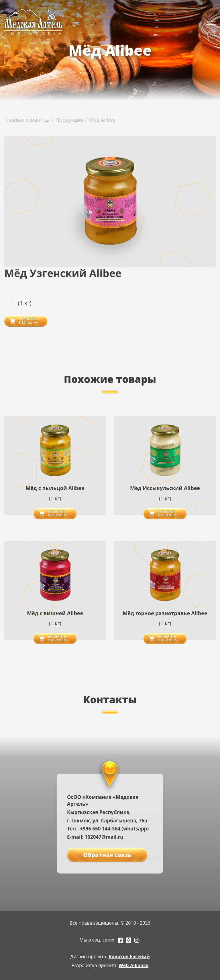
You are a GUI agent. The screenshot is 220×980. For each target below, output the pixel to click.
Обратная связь (107, 855)
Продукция (69, 120)
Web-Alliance (133, 965)
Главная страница (27, 120)
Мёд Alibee (102, 120)
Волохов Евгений (129, 956)
